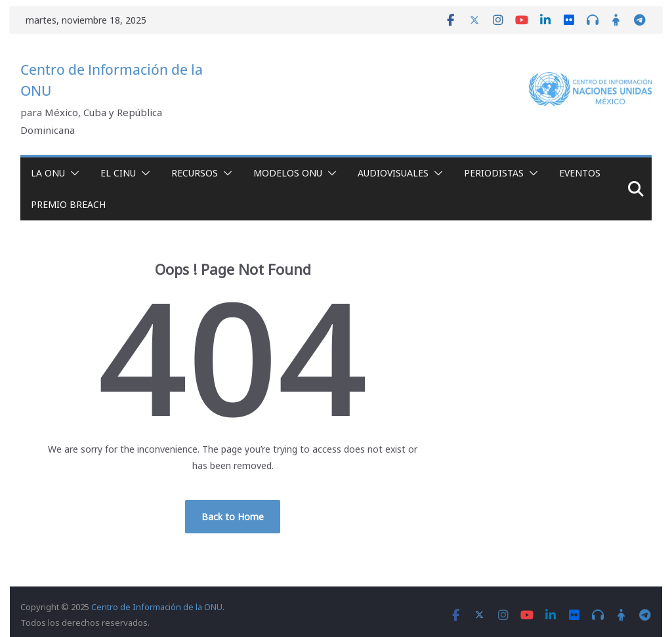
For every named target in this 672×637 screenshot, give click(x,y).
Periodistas (494, 173)
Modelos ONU (288, 173)
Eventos (580, 173)
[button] (72, 173)
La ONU (48, 173)
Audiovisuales (393, 173)
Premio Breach (68, 204)
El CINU (118, 173)
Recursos (195, 173)
